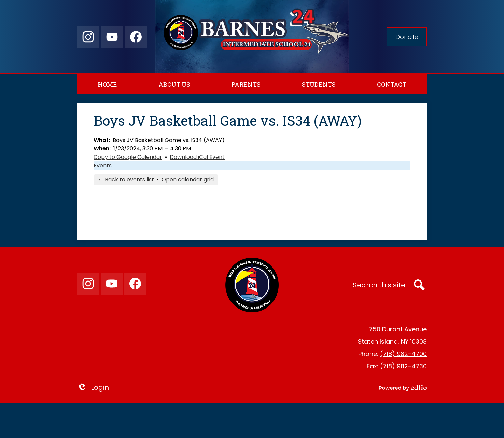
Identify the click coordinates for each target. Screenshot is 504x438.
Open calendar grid (188, 180)
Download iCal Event (197, 157)
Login (93, 388)
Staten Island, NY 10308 (392, 341)
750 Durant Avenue (398, 329)
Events (103, 166)
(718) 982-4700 (403, 354)
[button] (174, 84)
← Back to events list (126, 180)
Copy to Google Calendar (128, 157)
